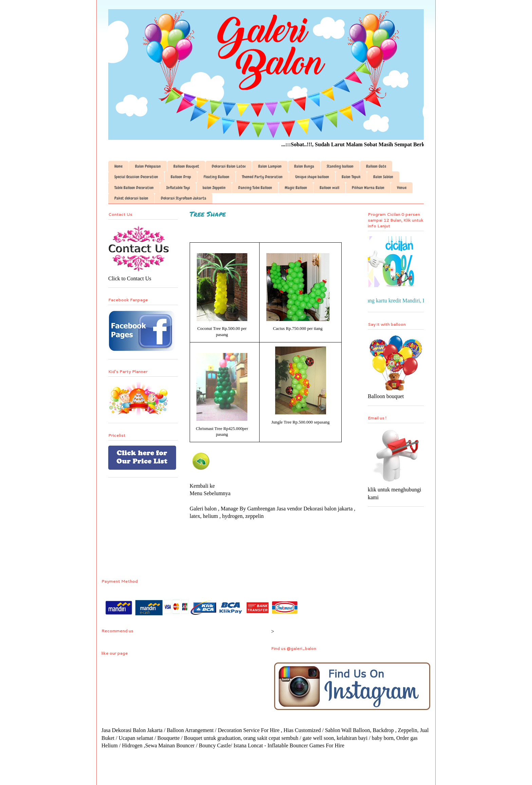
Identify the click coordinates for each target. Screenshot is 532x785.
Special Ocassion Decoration (136, 177)
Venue (402, 188)
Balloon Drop (181, 177)
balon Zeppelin (214, 188)
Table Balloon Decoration (134, 188)
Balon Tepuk (351, 177)
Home (118, 166)
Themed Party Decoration (262, 177)
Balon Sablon (383, 177)
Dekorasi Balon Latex (229, 166)
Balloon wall (329, 188)
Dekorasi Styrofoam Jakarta (184, 198)
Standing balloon (340, 166)
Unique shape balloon (312, 177)
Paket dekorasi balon (131, 198)
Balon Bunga (304, 166)
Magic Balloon (296, 188)
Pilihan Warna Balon (368, 188)
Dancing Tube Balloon (255, 188)
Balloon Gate (376, 166)
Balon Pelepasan (148, 166)
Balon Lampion (270, 166)
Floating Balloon (216, 177)
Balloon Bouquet (186, 166)
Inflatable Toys (178, 188)
